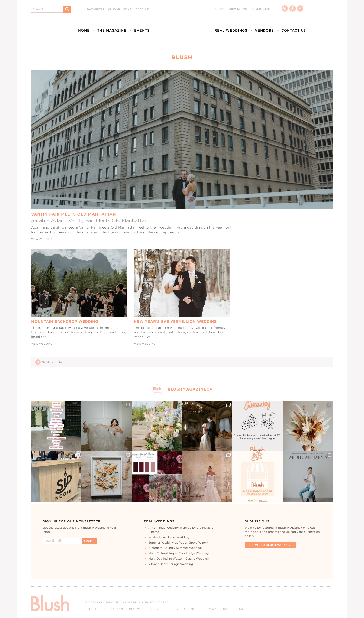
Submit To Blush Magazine (271, 545)
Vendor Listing (120, 9)
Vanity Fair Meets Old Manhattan (74, 214)
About (219, 9)
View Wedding (42, 239)
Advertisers (261, 9)
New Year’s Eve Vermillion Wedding (175, 322)
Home (84, 30)
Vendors (264, 30)
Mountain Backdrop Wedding (65, 322)
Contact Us (294, 30)
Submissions (238, 9)
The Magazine (112, 30)
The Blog (92, 609)
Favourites (95, 9)
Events (142, 30)
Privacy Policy (216, 609)
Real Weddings (231, 30)
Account (143, 9)
